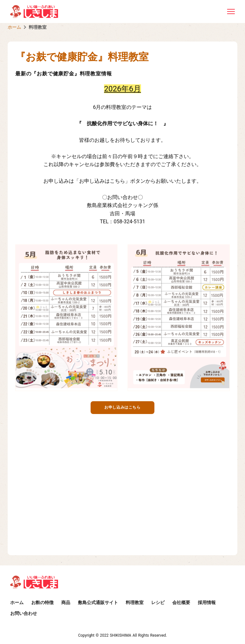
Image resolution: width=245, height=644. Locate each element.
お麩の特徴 (42, 602)
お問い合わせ (24, 613)
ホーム (14, 27)
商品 (66, 602)
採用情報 (207, 602)
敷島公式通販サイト (98, 602)
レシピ (158, 602)
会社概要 (181, 602)
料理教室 (38, 27)
